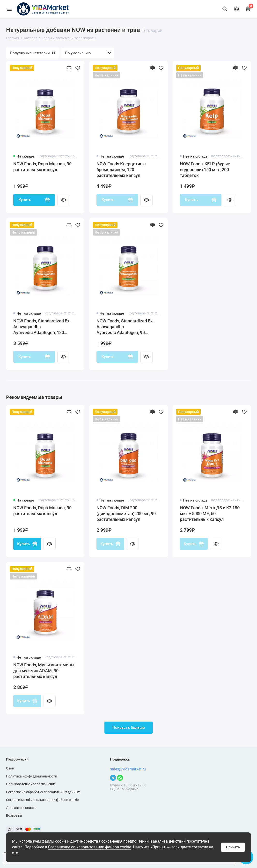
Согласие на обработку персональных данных (43, 792)
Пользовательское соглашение (31, 784)
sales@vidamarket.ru (128, 769)
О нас (10, 768)
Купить (34, 200)
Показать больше (129, 728)
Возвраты (14, 815)
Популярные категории (32, 53)
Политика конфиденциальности (32, 776)
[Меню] (9, 9)
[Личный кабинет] (236, 9)
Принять (233, 847)
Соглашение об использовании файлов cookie (90, 847)
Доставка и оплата (21, 808)
